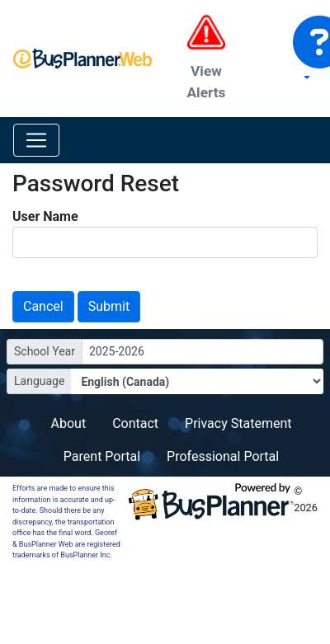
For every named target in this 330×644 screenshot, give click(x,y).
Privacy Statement (238, 423)
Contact (135, 423)
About (69, 423)
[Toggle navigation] (36, 140)
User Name (45, 216)
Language (39, 381)
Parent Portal (102, 456)
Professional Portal (223, 456)
